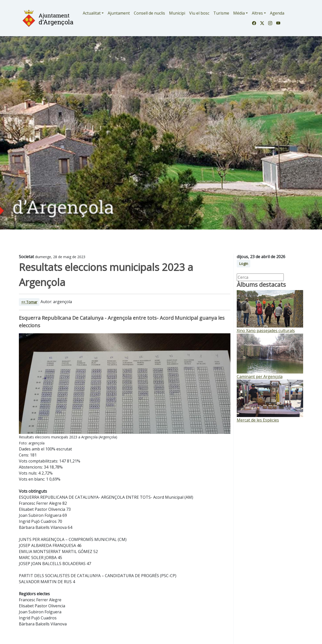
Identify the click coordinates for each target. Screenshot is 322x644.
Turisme (221, 13)
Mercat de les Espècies (258, 420)
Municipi (177, 13)
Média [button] (239, 13)
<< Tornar (29, 302)
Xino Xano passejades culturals (266, 331)
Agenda (277, 13)
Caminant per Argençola (260, 377)
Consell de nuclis (149, 13)
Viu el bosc (199, 13)
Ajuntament (119, 13)
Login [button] (244, 264)
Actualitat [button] (92, 13)
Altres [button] (257, 13)
